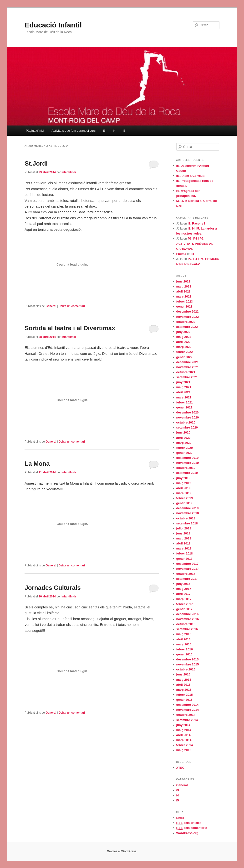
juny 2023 (183, 281)
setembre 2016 (187, 629)
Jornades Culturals (53, 588)
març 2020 (184, 443)
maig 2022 (184, 337)
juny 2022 (183, 332)
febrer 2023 (185, 301)
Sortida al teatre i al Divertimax (70, 328)
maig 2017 (184, 589)
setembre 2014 (187, 720)
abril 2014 (183, 735)
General (51, 306)
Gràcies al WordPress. (122, 851)
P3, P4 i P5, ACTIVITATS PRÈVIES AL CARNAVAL (195, 243)
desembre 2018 (188, 508)
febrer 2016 (185, 649)
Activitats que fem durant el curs (74, 131)
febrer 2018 (185, 553)
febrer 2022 (185, 352)
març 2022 (184, 347)
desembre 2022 (188, 311)
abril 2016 (183, 639)
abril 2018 (183, 543)
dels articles (189, 823)
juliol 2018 (184, 528)
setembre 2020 (187, 427)
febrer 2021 (185, 402)
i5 (124, 131)
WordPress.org (187, 833)
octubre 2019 (186, 468)
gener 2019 (184, 503)
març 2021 (184, 397)
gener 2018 (184, 559)
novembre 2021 (188, 367)
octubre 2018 (186, 518)
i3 (104, 131)
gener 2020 (184, 453)
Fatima (181, 254)
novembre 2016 (188, 619)
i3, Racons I (196, 223)
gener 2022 (184, 357)
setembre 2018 (187, 523)
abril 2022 (183, 342)
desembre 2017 (188, 564)
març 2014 (184, 740)
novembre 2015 (188, 664)
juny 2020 (183, 432)
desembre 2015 (188, 659)
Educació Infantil (53, 25)
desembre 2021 (188, 362)
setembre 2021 (187, 377)
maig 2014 (184, 730)
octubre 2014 (186, 715)
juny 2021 (183, 382)
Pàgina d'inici (35, 131)
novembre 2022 (188, 317)
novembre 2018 (188, 513)
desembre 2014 (188, 705)
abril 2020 (183, 438)
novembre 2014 (188, 710)
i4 (114, 131)
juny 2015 (183, 674)
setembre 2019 (187, 473)
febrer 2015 (185, 695)
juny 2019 (183, 478)
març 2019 (184, 493)
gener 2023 (184, 306)
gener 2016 (184, 654)
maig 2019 (184, 483)
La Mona (37, 464)
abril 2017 (183, 594)
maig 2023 (184, 286)
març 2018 (184, 548)
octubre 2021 (186, 372)
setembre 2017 (187, 579)
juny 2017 (183, 584)
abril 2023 (183, 291)
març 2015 (184, 690)
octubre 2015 (186, 669)
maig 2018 (184, 538)
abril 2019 (183, 488)
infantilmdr (69, 172)
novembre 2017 (188, 569)
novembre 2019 (188, 463)
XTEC (180, 768)
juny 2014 (183, 725)
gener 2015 (184, 700)
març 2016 (184, 644)
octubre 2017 (186, 574)
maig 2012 (184, 750)
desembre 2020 (188, 412)
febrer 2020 (185, 448)
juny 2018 (183, 533)
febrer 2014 (185, 745)
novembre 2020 (188, 417)
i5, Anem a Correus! (191, 176)
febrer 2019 (185, 498)
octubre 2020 (186, 422)
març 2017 (184, 599)
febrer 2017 (185, 604)
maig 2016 (184, 634)
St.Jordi (36, 163)
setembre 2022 (187, 327)
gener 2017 (184, 609)
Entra (180, 818)
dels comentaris (192, 828)
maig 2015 (184, 680)
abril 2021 (183, 392)
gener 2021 (184, 407)
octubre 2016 (186, 624)
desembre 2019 (188, 458)
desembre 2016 (188, 614)
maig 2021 (184, 387)
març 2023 (184, 296)
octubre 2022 (186, 322)
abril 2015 (183, 685)
